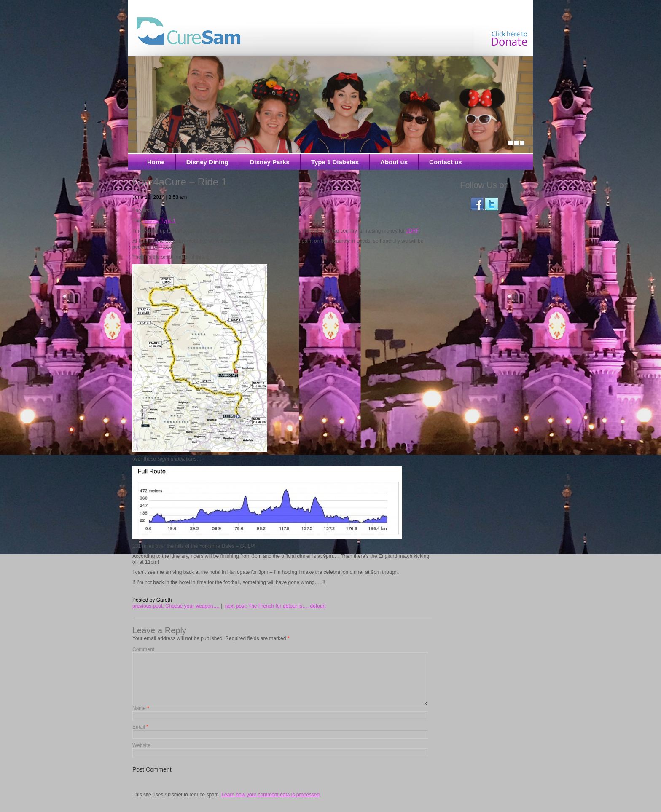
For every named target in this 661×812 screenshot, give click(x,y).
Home (156, 162)
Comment (143, 649)
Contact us (446, 162)
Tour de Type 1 (159, 221)
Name (141, 718)
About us (394, 162)
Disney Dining (207, 162)
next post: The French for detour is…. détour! (275, 606)
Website (141, 756)
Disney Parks (270, 162)
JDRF (412, 231)
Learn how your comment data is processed (270, 805)
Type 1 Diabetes (335, 162)
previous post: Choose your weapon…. (176, 606)
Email (140, 737)
